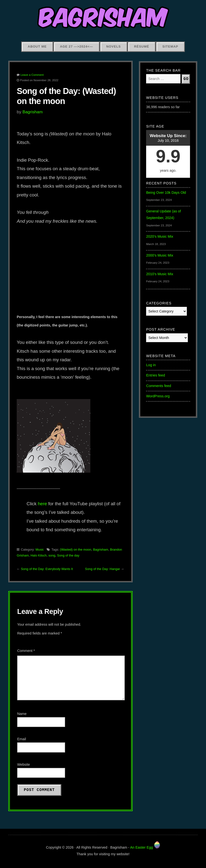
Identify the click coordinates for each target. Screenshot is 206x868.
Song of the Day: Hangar (103, 569)
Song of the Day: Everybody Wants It (47, 569)
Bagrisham (33, 112)
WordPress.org (158, 396)
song (52, 555)
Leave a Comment (32, 75)
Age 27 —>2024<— (76, 46)
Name (22, 714)
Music (40, 550)
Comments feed (159, 386)
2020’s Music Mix (160, 236)
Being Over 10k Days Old (166, 193)
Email (22, 739)
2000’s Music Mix (160, 255)
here (42, 504)
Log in (151, 365)
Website (24, 764)
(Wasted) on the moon (76, 550)
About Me (37, 46)
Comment (26, 651)
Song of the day (68, 555)
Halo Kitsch (39, 555)
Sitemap (170, 46)
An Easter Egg (145, 847)
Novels (114, 46)
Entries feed (156, 375)
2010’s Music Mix (160, 274)
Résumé (142, 46)
